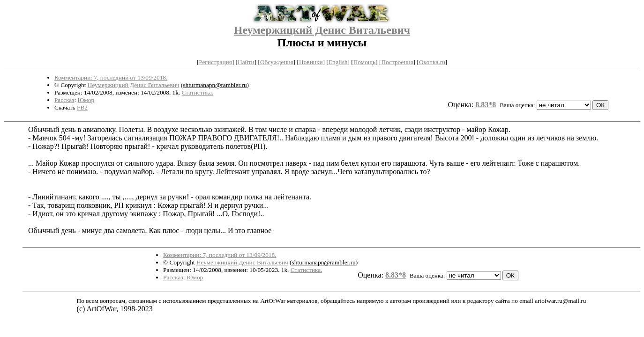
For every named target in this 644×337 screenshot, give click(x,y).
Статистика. (198, 92)
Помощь (364, 62)
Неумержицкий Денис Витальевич (322, 30)
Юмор (86, 100)
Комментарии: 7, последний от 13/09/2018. (111, 77)
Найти (246, 62)
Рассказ (64, 100)
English (338, 62)
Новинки (311, 62)
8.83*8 (486, 105)
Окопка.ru (432, 62)
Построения (397, 62)
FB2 (82, 107)
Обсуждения (277, 62)
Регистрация (215, 62)
